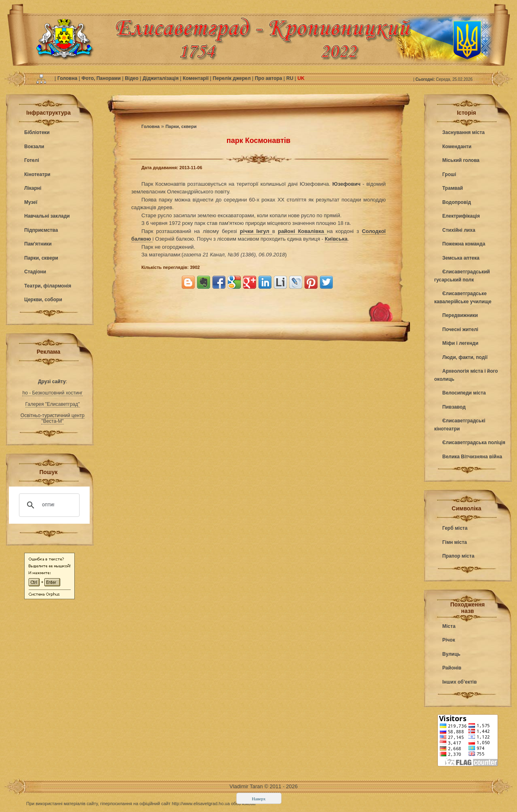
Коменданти (457, 147)
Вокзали (34, 147)
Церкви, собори (43, 300)
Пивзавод (454, 407)
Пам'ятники (38, 244)
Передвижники (460, 315)
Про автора (269, 78)
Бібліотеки (37, 132)
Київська (336, 239)
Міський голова (461, 160)
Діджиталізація (161, 78)
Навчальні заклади (47, 216)
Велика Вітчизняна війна (472, 457)
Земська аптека (461, 258)
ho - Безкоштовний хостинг (52, 393)
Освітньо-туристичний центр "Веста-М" (53, 418)
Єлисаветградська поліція (474, 443)
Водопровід (457, 202)
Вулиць (451, 654)
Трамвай (453, 188)
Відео (132, 78)
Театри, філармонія (48, 286)
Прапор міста (458, 556)
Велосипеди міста (464, 393)
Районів (452, 668)
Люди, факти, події (465, 357)
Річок (449, 640)
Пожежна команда (464, 244)
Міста (449, 626)
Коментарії (197, 78)
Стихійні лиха (459, 230)
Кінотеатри (37, 174)
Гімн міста (455, 542)
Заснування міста (463, 132)
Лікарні (33, 188)
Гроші (449, 174)
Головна (68, 78)
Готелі (32, 160)
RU (291, 78)
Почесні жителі (460, 329)
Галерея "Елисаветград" (53, 404)
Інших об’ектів (459, 682)
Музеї (31, 202)
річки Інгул (256, 231)
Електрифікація (461, 216)
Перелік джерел (232, 78)
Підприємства (41, 230)
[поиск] (48, 505)
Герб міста (455, 528)
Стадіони (35, 272)
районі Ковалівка (302, 231)
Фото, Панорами (102, 78)
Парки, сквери (41, 258)
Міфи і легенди (460, 343)
